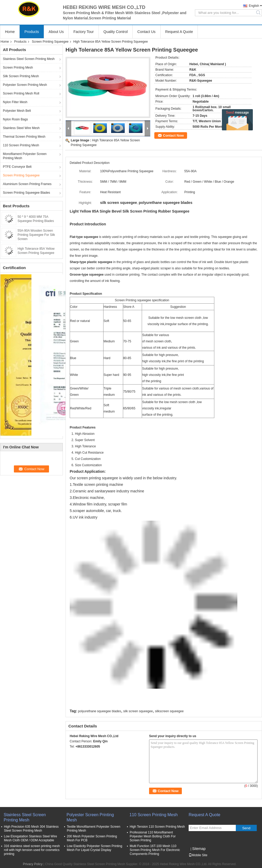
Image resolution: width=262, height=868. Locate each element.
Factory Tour (84, 32)
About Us (56, 32)
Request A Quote (179, 32)
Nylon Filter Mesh (15, 102)
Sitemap (199, 849)
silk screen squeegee (138, 711)
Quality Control (116, 32)
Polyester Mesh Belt (17, 111)
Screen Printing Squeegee (50, 42)
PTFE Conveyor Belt (17, 167)
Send (246, 828)
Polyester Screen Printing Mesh (25, 85)
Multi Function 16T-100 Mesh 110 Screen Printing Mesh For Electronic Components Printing (155, 850)
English (254, 6)
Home (10, 32)
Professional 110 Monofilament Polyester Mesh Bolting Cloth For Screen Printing (153, 836)
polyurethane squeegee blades (100, 711)
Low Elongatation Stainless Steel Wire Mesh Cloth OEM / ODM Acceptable (31, 838)
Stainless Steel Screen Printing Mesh (29, 59)
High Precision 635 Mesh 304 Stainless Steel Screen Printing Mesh (31, 829)
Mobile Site (198, 855)
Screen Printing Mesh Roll (21, 93)
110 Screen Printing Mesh (21, 145)
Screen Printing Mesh (18, 68)
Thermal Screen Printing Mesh (24, 137)
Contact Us (146, 32)
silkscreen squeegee (169, 711)
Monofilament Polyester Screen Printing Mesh (25, 156)
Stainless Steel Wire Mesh (21, 128)
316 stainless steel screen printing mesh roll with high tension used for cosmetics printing (32, 850)
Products (32, 32)
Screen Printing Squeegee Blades (26, 193)
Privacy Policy (33, 864)
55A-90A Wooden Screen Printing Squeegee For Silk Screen (36, 235)
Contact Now (173, 135)
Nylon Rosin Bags (15, 119)
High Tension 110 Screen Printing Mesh (157, 827)
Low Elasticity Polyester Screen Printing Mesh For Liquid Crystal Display (94, 848)
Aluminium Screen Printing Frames (27, 184)
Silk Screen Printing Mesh (21, 76)
